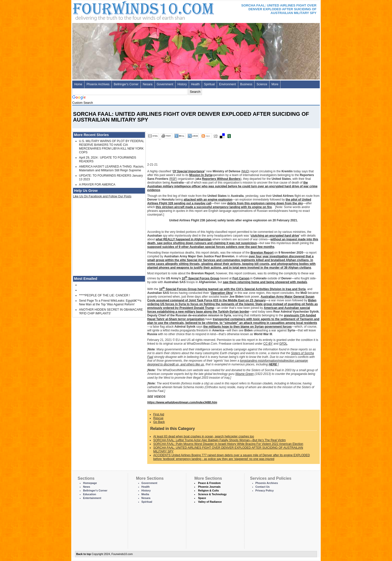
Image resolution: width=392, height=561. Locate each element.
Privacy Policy (265, 490)
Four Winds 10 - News (122, 10)
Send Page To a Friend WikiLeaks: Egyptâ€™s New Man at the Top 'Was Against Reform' (110, 303)
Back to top (84, 554)
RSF (173, 179)
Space (202, 498)
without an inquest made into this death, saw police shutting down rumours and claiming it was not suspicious (233, 241)
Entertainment (92, 498)
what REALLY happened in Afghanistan (183, 239)
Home (78, 84)
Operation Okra (222, 293)
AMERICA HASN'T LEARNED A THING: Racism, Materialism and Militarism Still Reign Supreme (112, 168)
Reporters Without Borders (221, 179)
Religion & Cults (208, 490)
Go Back (159, 422)
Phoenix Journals (209, 487)
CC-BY (268, 344)
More (275, 84)
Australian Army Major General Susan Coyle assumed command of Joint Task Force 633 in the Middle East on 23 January (231, 299)
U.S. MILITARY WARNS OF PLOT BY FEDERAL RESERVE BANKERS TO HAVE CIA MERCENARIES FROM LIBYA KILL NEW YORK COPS (111, 147)
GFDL (283, 344)
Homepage (90, 483)
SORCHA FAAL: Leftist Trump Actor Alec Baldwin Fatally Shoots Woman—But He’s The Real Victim (219, 440)
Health (195, 84)
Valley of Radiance (210, 502)
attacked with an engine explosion (208, 200)
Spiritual (209, 84)
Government (165, 84)
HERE (273, 364)
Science (262, 84)
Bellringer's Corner (126, 84)
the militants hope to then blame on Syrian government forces (247, 327)
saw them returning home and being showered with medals (265, 282)
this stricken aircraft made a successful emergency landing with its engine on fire (214, 207)
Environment (227, 84)
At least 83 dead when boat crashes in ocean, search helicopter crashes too (204, 436)
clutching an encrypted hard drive (275, 236)
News (86, 487)
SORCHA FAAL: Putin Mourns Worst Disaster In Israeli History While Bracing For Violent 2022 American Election (228, 444)
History (182, 84)
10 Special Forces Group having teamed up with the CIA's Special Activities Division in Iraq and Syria (232, 289)
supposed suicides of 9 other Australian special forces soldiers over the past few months (211, 247)
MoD (245, 171)
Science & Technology (212, 494)
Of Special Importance (189, 171)
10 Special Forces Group (200, 278)
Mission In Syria (201, 175)
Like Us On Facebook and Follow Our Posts (102, 196)
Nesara (148, 84)
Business (246, 84)
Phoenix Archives (98, 84)
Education (89, 494)
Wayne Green (244, 374)
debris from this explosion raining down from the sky (265, 203)
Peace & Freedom (209, 483)
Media (145, 494)
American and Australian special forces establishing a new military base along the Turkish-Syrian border (229, 310)
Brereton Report (262, 253)
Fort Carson (241, 278)
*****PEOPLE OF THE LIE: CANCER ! (104, 295)
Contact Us (263, 487)
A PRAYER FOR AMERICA (97, 185)
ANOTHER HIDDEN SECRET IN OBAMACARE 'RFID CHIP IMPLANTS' (111, 312)
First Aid (159, 414)
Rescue (158, 418)
